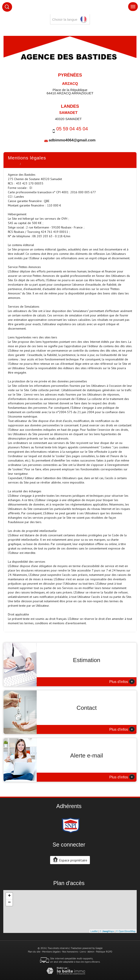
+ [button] (9, 896)
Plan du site (34, 952)
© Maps (107, 931)
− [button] (9, 903)
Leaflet (94, 931)
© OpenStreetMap (126, 931)
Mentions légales (51, 952)
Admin (91, 952)
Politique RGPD (104, 952)
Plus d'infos (122, 681)
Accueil (13, 164)
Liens (83, 952)
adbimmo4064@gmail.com (72, 140)
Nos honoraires (70, 952)
